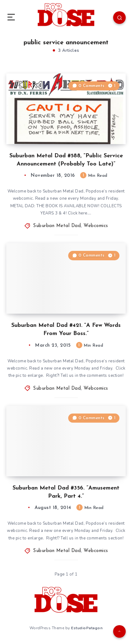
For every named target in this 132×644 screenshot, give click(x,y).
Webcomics (96, 226)
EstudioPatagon (87, 628)
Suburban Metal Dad (57, 226)
